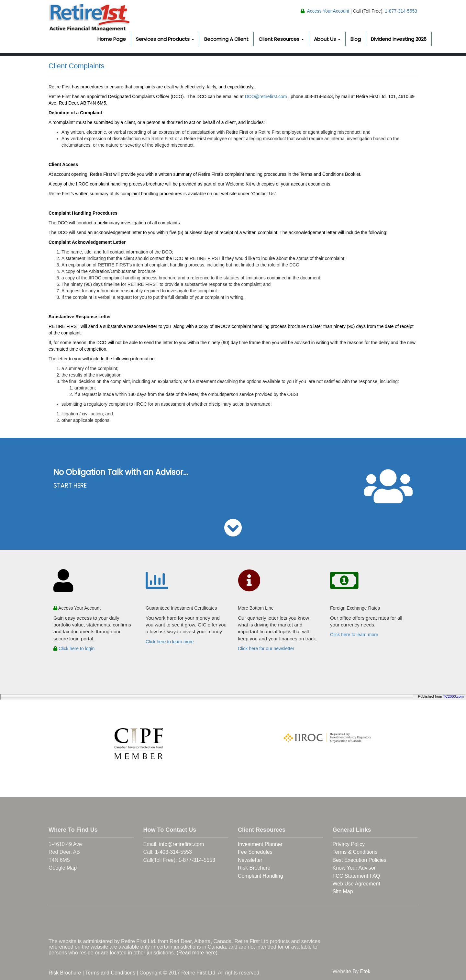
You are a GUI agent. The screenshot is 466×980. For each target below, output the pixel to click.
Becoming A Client (226, 39)
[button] (233, 533)
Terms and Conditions (110, 973)
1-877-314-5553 (400, 11)
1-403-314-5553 (173, 852)
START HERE (70, 485)
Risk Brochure (254, 868)
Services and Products (165, 39)
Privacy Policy (349, 844)
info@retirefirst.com (181, 844)
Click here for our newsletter (266, 648)
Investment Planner (260, 844)
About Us (327, 39)
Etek (365, 971)
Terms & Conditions (355, 852)
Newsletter (250, 860)
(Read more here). (198, 953)
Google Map (63, 868)
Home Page (112, 39)
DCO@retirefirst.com (266, 96)
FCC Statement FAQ (356, 876)
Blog (356, 39)
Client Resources (281, 39)
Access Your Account (328, 11)
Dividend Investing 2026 (399, 39)
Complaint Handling (261, 876)
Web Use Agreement (356, 884)
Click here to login (74, 648)
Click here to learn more (170, 642)
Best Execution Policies (360, 860)
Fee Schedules (255, 852)
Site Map (343, 891)
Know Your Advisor (354, 868)
